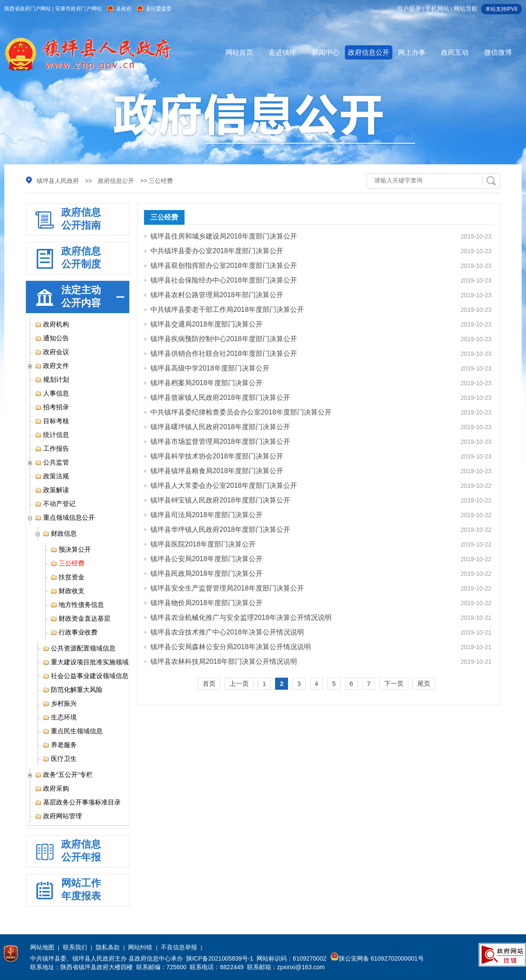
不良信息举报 (179, 947)
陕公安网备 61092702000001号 (377, 958)
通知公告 (52, 338)
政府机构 (52, 324)
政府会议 (52, 352)
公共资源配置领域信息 (79, 648)
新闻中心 (326, 52)
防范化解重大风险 (73, 690)
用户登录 (409, 9)
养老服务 (60, 745)
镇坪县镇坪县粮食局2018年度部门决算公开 (217, 471)
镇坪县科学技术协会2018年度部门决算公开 (217, 456)
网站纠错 (140, 947)
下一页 (394, 683)
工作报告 (52, 449)
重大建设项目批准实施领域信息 (92, 662)
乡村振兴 (60, 704)
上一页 (239, 683)
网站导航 (466, 9)
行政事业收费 (74, 632)
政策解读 (52, 490)
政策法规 (52, 476)
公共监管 (52, 462)
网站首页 (239, 52)
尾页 (424, 683)
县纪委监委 (159, 9)
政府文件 (52, 366)
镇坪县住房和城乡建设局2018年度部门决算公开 (224, 236)
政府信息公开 (369, 52)
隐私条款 (108, 947)
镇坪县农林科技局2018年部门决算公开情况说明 (224, 661)
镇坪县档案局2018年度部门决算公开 (207, 383)
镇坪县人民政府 (58, 181)
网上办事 (412, 52)
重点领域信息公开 (65, 518)
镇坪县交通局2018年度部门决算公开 (207, 324)
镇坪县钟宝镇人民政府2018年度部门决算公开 (220, 500)
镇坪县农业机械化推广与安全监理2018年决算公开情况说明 (241, 617)
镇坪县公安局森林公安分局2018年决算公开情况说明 (231, 647)
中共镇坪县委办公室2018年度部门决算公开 (217, 251)
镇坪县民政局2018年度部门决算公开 (207, 573)
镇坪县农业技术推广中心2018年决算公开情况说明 (227, 632)
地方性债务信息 (77, 605)
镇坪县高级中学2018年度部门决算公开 (210, 368)
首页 (209, 683)
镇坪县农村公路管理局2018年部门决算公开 (217, 295)
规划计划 (52, 380)
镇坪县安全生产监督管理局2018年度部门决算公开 (227, 588)
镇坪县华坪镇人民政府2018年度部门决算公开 (220, 529)
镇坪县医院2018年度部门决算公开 (203, 544)
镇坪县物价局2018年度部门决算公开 (207, 603)
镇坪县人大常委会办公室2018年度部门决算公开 (224, 485)
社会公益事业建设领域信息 (86, 676)
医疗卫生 (60, 759)
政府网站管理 (58, 816)
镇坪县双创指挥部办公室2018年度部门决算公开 (224, 265)
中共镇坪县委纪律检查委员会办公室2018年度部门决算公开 (241, 412)
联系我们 (75, 947)
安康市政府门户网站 (78, 9)
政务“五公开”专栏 (64, 775)
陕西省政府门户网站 (28, 9)
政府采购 (52, 788)
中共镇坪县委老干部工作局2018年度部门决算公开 (227, 309)
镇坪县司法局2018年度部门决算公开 (207, 515)
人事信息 (52, 393)
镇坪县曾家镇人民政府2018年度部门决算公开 (220, 397)
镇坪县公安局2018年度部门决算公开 (207, 559)
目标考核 (52, 421)
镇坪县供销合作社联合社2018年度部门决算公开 (224, 353)
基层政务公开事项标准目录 (78, 802)
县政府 (124, 9)
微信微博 (498, 52)
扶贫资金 (67, 577)
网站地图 (42, 947)
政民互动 (455, 52)
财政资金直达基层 (80, 619)
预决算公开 (71, 550)
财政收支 (67, 591)
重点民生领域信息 (73, 731)
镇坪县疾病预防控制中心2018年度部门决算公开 (224, 339)
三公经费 (67, 563)
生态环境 (60, 717)
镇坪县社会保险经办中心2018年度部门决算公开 (224, 280)
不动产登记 (55, 504)
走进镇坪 (282, 52)
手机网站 (437, 9)
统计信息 (52, 435)
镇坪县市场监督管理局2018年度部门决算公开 (220, 441)
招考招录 (52, 407)
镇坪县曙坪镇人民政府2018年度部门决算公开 (220, 427)
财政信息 (60, 534)
